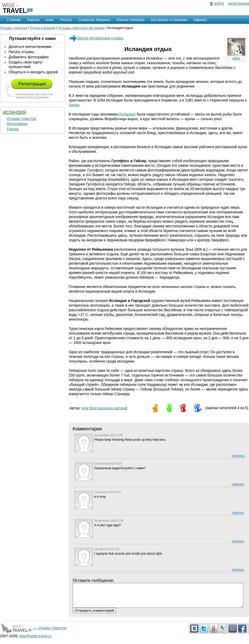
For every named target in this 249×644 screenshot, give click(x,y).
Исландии (127, 114)
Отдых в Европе (43, 28)
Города (13, 129)
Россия (66, 20)
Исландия (14, 113)
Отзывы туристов (14, 28)
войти (219, 3)
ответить (238, 456)
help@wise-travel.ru (36, 641)
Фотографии (17, 124)
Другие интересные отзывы (96, 38)
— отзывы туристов (33, 633)
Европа (33, 20)
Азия (50, 20)
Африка (200, 20)
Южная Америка (130, 20)
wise (236, 58)
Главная (14, 20)
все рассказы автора (109, 408)
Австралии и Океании (169, 20)
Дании (74, 105)
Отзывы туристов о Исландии (81, 28)
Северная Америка (94, 20)
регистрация (238, 3)
